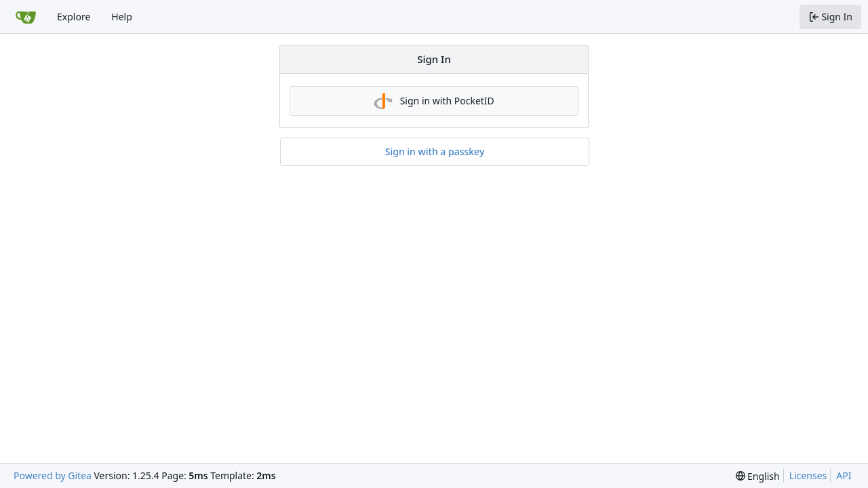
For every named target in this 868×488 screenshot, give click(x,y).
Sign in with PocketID (434, 101)
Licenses (808, 475)
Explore (74, 17)
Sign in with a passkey (435, 152)
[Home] (26, 17)
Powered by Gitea (53, 475)
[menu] (758, 476)
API (844, 475)
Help (122, 17)
